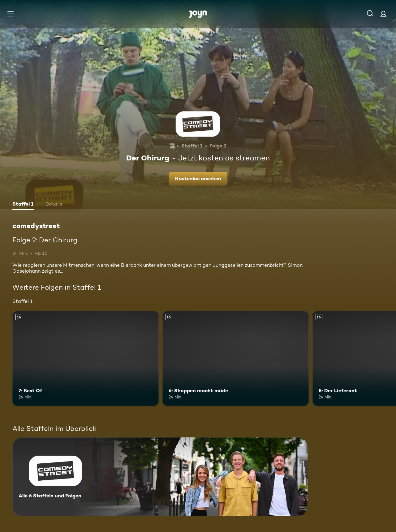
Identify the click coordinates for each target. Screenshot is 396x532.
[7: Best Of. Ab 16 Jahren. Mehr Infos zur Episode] (86, 358)
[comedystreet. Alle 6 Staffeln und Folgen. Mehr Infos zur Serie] (160, 477)
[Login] (383, 14)
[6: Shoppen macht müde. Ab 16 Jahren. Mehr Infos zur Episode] (236, 358)
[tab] (23, 205)
